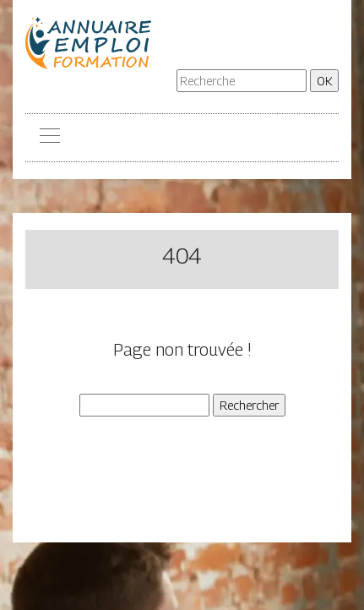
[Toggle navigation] (49, 138)
